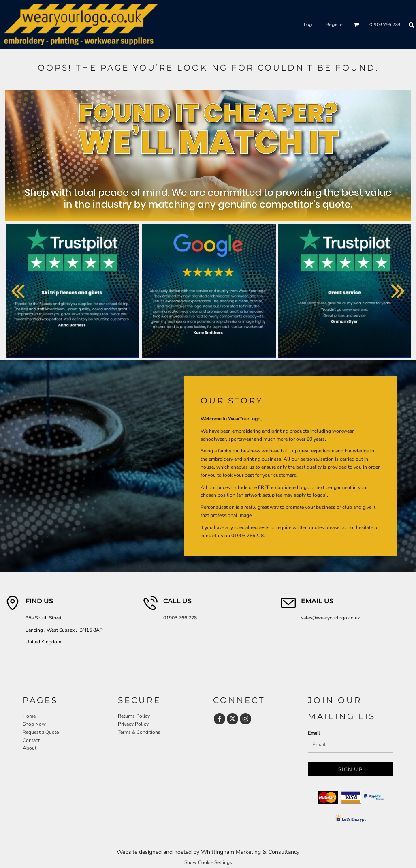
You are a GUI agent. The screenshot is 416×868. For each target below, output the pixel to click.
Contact (31, 740)
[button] (356, 25)
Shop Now (34, 724)
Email (314, 733)
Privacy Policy (133, 724)
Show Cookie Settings (208, 862)
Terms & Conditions (139, 732)
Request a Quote (41, 732)
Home (29, 716)
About (30, 748)
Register (335, 24)
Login (310, 24)
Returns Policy (134, 716)
